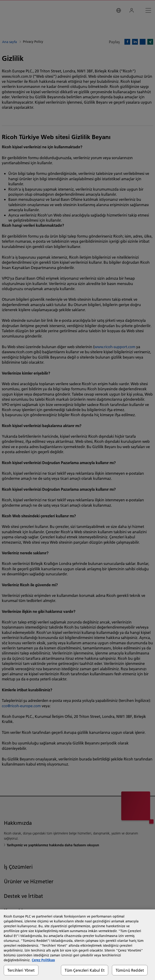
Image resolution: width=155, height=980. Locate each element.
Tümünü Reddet (130, 970)
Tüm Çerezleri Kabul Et (85, 970)
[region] (77, 945)
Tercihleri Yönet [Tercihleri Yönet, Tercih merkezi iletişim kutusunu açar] (21, 970)
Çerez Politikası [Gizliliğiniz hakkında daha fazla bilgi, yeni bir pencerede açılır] (43, 960)
